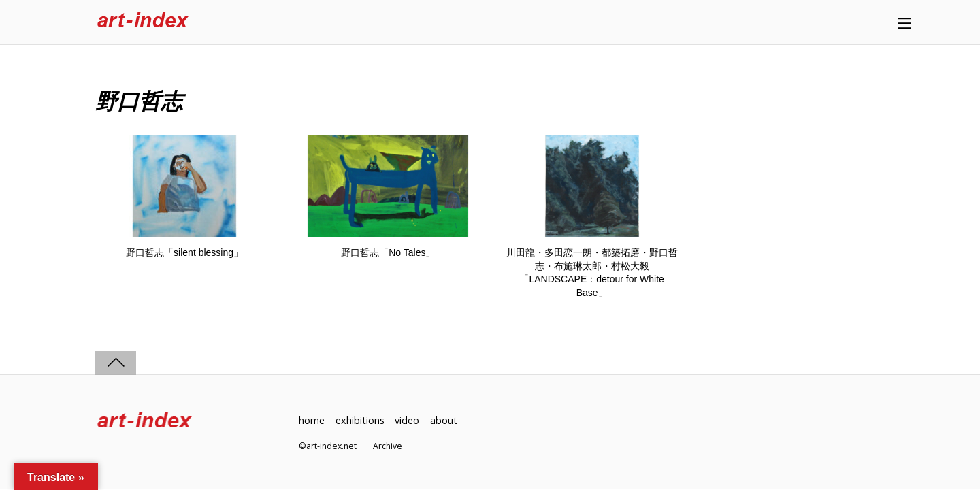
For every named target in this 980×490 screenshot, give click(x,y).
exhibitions (360, 420)
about (444, 420)
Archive (388, 446)
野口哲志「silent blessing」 (184, 252)
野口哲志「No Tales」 (388, 252)
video (407, 420)
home (312, 420)
